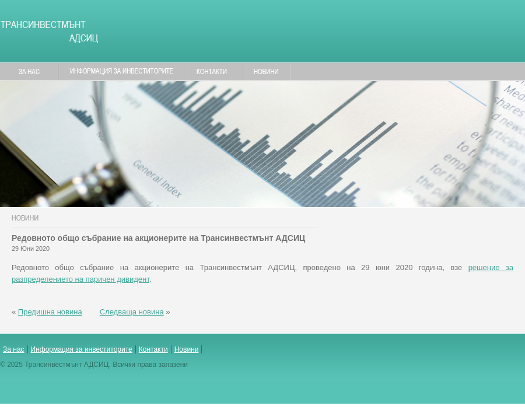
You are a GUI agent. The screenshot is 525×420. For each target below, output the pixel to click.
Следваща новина (132, 312)
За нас (14, 349)
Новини (187, 349)
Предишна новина (50, 312)
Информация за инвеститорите (82, 349)
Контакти (153, 349)
